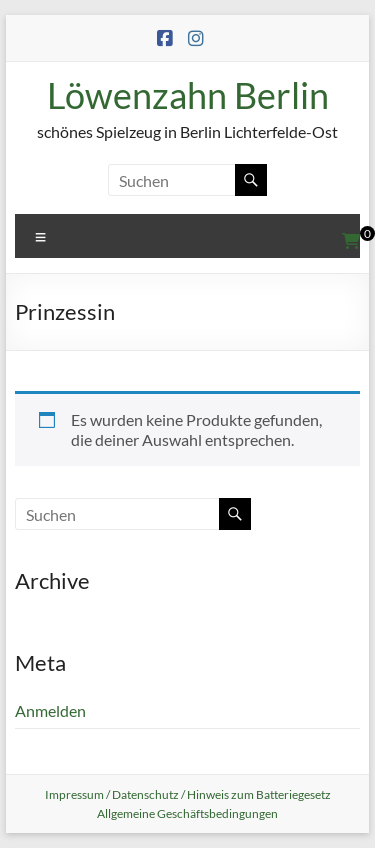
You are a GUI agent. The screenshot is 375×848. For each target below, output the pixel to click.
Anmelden (50, 710)
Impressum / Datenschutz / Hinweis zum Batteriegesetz (188, 794)
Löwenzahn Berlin (188, 95)
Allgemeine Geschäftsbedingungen (187, 813)
